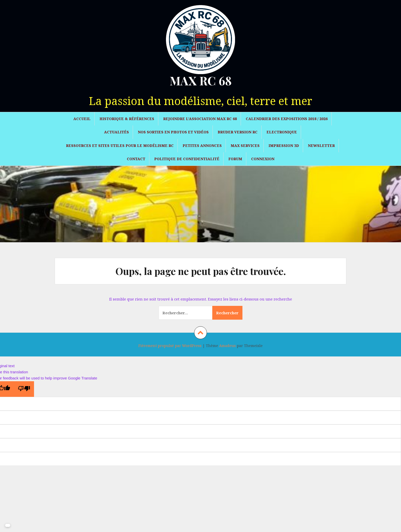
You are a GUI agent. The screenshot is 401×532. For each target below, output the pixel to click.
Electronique (282, 132)
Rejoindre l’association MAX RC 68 (200, 119)
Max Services (245, 146)
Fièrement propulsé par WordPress (170, 346)
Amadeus (227, 346)
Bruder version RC (238, 132)
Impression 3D (284, 146)
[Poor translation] (24, 389)
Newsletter (321, 146)
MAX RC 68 (201, 80)
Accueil (82, 119)
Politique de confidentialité (187, 159)
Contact (136, 159)
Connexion (263, 159)
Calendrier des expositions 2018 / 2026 (287, 119)
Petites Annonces (202, 146)
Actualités (116, 132)
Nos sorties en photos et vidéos (173, 132)
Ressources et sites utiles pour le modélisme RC (120, 146)
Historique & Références (127, 119)
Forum (235, 159)
